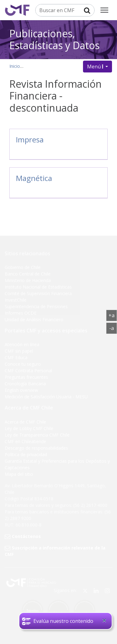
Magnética (34, 178)
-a (113, 328)
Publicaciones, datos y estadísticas (61, 66)
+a (113, 315)
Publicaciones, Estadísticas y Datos (54, 39)
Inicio (15, 66)
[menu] (104, 10)
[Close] (104, 620)
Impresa (30, 139)
